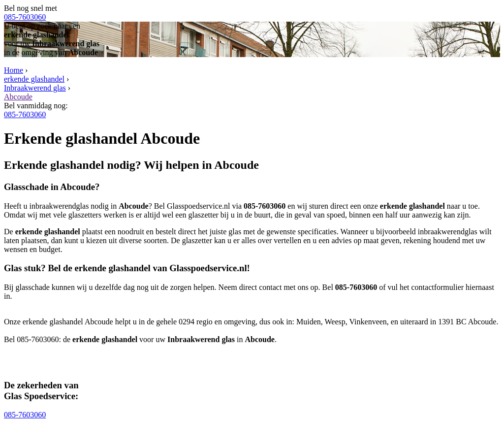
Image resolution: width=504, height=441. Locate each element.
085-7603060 (25, 17)
